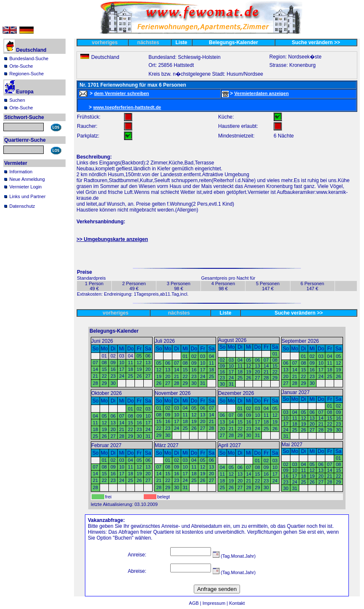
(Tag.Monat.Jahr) (234, 556)
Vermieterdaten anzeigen (261, 93)
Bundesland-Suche (29, 58)
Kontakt (237, 603)
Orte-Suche (21, 66)
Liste (182, 42)
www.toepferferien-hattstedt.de (127, 107)
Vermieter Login (25, 187)
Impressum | (216, 603)
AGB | (196, 603)
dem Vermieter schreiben (122, 93)
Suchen (17, 100)
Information (21, 172)
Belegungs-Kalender (233, 42)
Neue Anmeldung (27, 179)
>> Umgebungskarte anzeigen (112, 239)
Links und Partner (27, 196)
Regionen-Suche (26, 74)
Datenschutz (22, 206)
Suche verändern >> (316, 42)
